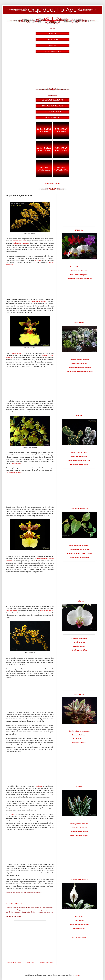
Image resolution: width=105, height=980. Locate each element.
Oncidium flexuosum (39, 302)
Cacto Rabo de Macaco (79, 828)
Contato (57, 183)
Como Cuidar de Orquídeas (79, 267)
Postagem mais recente (14, 963)
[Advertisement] (52, 71)
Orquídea (79, 638)
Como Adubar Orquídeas (79, 271)
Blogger (77, 975)
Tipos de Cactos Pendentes (79, 464)
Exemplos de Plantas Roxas (79, 557)
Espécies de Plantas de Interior (79, 549)
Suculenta (79, 731)
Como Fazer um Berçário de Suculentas (79, 372)
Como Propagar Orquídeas (79, 275)
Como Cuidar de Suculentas (79, 360)
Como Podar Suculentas (79, 364)
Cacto (79, 824)
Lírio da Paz (79, 917)
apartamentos (17, 464)
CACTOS (79, 416)
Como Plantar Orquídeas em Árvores (79, 279)
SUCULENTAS (79, 323)
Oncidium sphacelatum (14, 472)
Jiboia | (79, 925)
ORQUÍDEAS (79, 230)
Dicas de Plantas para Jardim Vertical (79, 553)
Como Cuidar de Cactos (79, 453)
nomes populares (19, 241)
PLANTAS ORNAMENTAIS (79, 508)
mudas (13, 814)
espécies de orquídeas (21, 243)
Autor (47, 183)
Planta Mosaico (79, 921)
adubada (39, 786)
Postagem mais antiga (46, 963)
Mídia (52, 183)
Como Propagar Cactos (79, 456)
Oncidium (37, 260)
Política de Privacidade (79, 937)
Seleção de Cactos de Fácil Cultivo (79, 460)
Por (15, 903)
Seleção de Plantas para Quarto (79, 545)
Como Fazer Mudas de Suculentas (79, 368)
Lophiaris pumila (12, 611)
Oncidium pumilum (47, 611)
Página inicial (30, 963)
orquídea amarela (17, 353)
